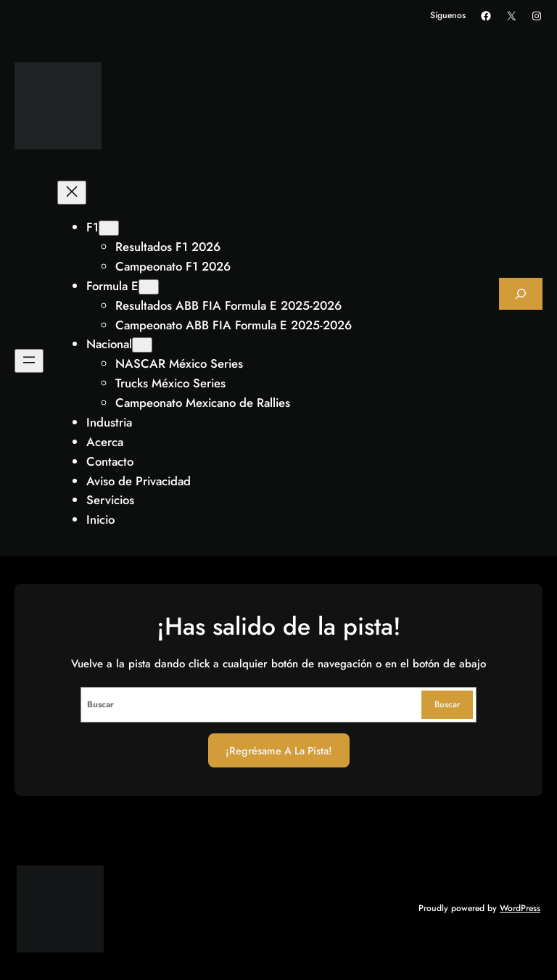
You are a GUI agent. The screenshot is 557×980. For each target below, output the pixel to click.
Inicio (100, 519)
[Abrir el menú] (29, 361)
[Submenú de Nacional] (142, 345)
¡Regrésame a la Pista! (279, 750)
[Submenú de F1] (109, 228)
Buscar (447, 704)
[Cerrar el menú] (72, 193)
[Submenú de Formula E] (149, 287)
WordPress (520, 908)
